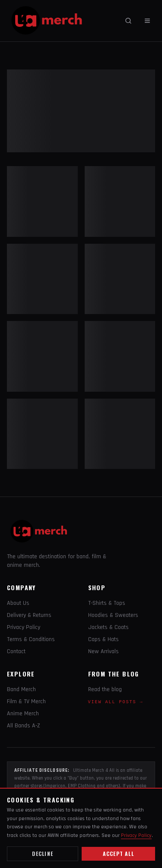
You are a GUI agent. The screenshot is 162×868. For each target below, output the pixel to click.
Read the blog (105, 689)
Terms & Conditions (31, 639)
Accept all (118, 854)
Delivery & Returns (29, 615)
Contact (16, 651)
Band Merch (21, 689)
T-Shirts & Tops (107, 603)
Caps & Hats (103, 639)
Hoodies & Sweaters (113, 615)
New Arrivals (103, 651)
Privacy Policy (24, 627)
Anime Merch (23, 714)
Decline (43, 854)
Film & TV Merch (26, 701)
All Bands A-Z (24, 726)
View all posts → (116, 702)
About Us (18, 603)
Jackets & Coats (108, 627)
